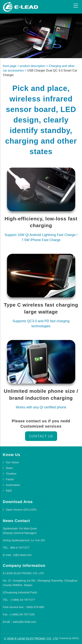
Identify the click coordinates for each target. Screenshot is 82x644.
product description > (34, 66)
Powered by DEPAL (69, 638)
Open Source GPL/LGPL (21, 510)
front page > (11, 66)
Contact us (41, 436)
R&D (9, 491)
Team (9, 468)
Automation (13, 485)
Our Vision (12, 462)
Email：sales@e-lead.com (20, 622)
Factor (10, 479)
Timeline (11, 474)
